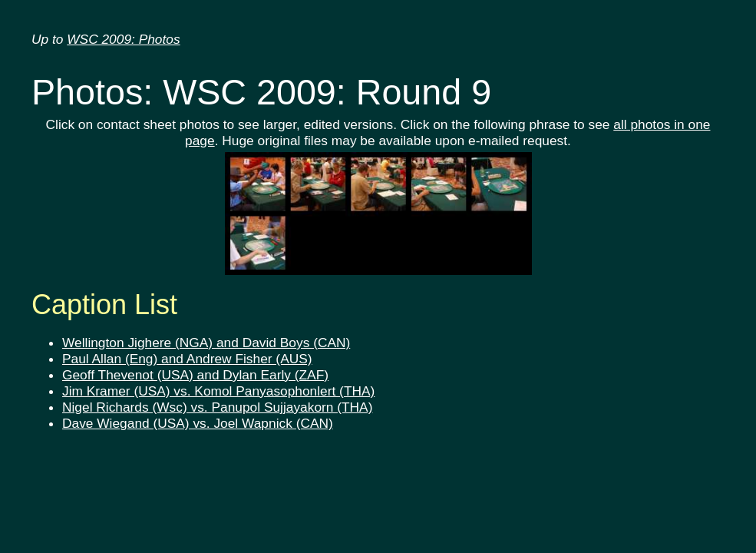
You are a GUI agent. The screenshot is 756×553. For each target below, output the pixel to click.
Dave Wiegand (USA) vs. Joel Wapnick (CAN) (198, 423)
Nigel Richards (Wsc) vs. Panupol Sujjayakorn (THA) (217, 407)
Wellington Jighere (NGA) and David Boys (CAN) (206, 343)
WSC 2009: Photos (123, 39)
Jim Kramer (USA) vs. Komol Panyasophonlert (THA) (218, 391)
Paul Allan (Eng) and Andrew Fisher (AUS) (187, 359)
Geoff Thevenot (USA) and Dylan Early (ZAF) (195, 375)
